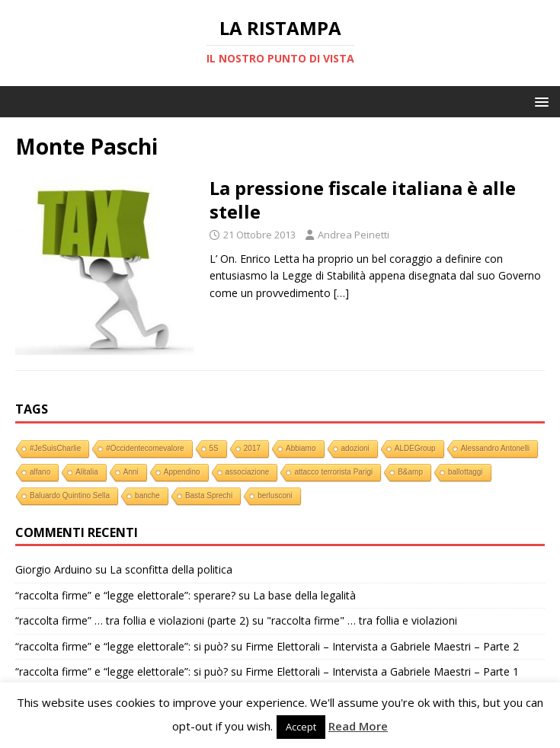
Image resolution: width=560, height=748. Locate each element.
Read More (358, 726)
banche (147, 495)
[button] (539, 101)
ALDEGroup (415, 448)
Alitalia (86, 472)
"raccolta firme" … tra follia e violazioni (362, 620)
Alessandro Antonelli (496, 448)
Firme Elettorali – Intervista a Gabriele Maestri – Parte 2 (382, 646)
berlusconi (275, 495)
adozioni (355, 448)
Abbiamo (301, 448)
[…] (341, 293)
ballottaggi (466, 472)
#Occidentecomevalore (145, 448)
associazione (248, 472)
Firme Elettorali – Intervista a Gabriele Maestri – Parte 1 (382, 671)
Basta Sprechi (209, 495)
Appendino (182, 472)
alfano (40, 472)
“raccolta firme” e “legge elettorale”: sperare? (125, 595)
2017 (252, 448)
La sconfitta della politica (171, 569)
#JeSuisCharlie (55, 448)
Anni (131, 472)
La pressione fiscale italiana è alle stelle (363, 200)
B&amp (410, 472)
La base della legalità (304, 595)
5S (214, 448)
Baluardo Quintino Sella (70, 495)
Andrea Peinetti (354, 235)
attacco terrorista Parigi (333, 472)
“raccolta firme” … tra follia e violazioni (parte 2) (132, 620)
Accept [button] (301, 727)
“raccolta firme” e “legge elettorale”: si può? (122, 646)
